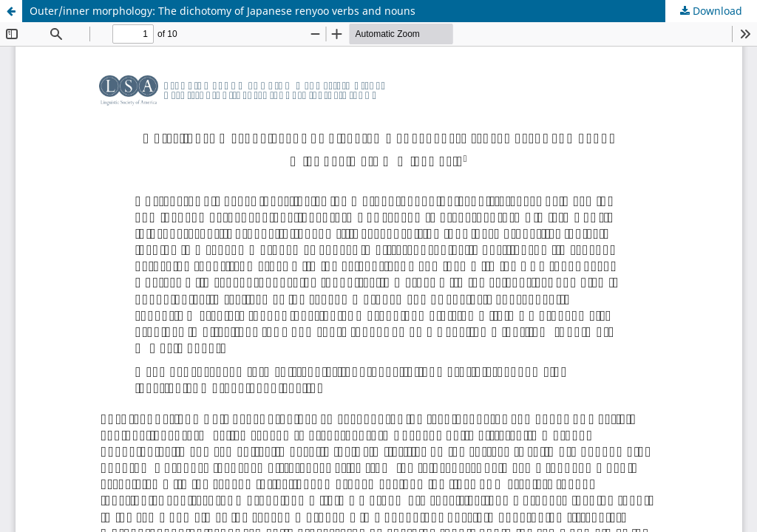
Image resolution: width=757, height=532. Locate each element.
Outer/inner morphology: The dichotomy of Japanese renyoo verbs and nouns (223, 11)
